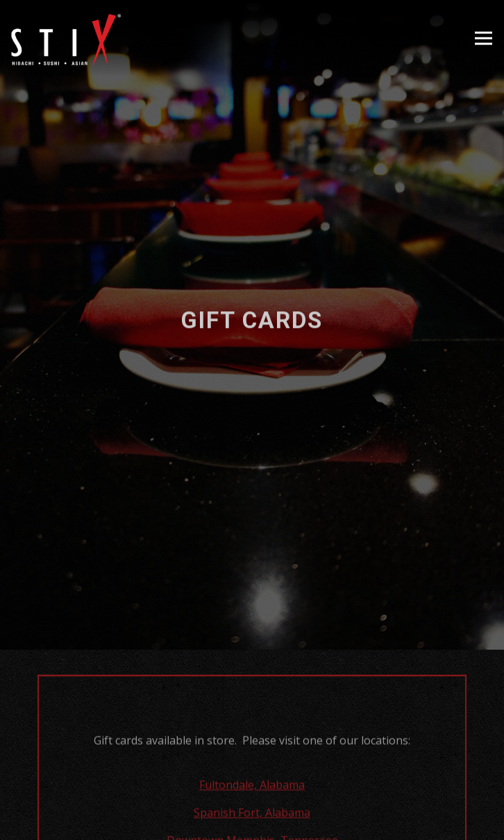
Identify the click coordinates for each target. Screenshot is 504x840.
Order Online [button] (252, 785)
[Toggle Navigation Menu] (484, 39)
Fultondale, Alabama (252, 766)
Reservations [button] (252, 822)
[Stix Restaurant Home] (66, 38)
